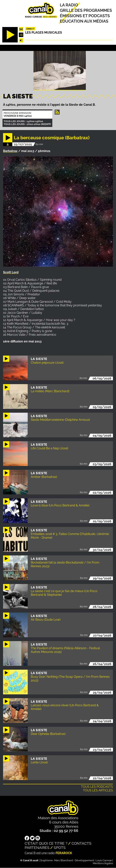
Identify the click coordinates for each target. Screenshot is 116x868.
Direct (30, 29)
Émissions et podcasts (85, 16)
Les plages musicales (44, 33)
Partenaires (37, 848)
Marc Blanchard (63, 860)
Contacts (81, 843)
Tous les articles (98, 790)
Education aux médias (84, 21)
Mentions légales (103, 863)
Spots (60, 848)
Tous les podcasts (97, 787)
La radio (69, 5)
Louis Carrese (104, 860)
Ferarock (64, 853)
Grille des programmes (86, 10)
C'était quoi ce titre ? (46, 843)
